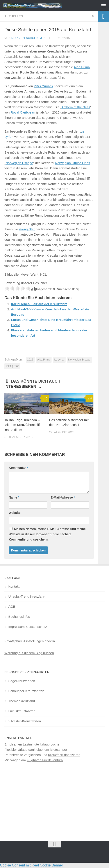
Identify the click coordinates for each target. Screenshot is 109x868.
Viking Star (27, 229)
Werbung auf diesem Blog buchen (29, 653)
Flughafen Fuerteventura (45, 760)
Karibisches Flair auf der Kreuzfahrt (39, 304)
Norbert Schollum (27, 38)
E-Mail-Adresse (63, 497)
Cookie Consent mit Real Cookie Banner (31, 865)
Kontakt (14, 586)
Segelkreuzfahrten (22, 681)
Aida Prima (82, 67)
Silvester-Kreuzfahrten (25, 721)
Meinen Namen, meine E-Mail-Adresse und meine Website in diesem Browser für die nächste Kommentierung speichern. (47, 534)
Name (14, 497)
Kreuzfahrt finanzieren (64, 755)
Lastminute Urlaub (36, 744)
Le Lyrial (59, 360)
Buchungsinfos (19, 617)
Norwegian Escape (19, 163)
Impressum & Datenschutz (28, 627)
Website (15, 513)
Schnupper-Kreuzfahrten (26, 691)
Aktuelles (14, 16)
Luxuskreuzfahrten (22, 711)
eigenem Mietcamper (52, 750)
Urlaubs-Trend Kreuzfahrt (27, 596)
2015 (30, 360)
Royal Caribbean (23, 112)
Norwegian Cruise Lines (72, 163)
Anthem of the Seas (76, 107)
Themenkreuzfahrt (22, 701)
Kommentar (18, 468)
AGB (12, 606)
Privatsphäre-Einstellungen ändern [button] (30, 641)
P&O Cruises (43, 86)
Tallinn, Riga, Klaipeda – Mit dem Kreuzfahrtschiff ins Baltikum (22, 425)
